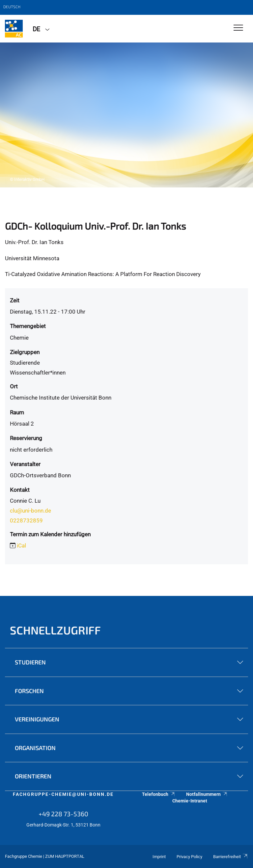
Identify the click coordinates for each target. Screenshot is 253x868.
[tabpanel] (126, 115)
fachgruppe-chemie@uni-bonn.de (63, 794)
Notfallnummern (207, 794)
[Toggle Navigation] (238, 28)
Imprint (159, 857)
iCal (21, 546)
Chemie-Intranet (190, 801)
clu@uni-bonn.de (30, 511)
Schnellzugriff (55, 630)
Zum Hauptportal (65, 856)
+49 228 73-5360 (63, 814)
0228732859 (26, 520)
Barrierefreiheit (231, 857)
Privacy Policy (189, 857)
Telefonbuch (159, 794)
